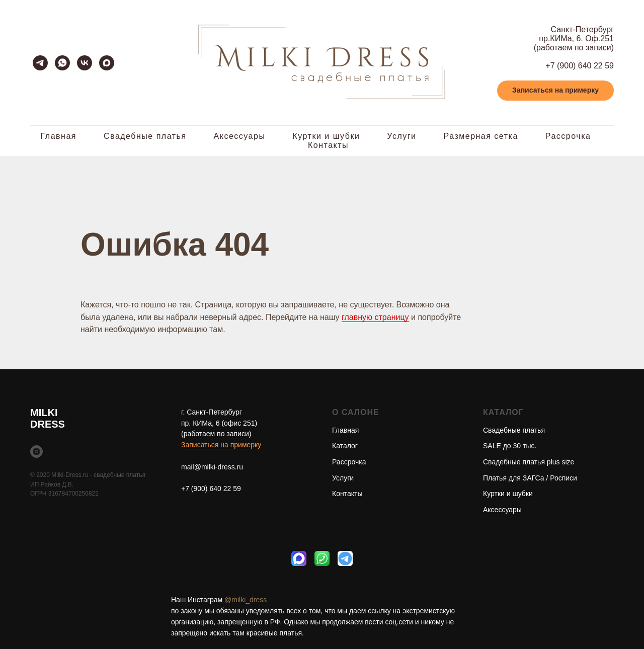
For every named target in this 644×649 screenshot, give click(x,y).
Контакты (328, 145)
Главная (59, 136)
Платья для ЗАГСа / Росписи (530, 478)
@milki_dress (246, 600)
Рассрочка (568, 136)
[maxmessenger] (107, 63)
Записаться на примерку (221, 445)
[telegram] (40, 63)
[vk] (85, 63)
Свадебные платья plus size (529, 462)
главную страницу (375, 317)
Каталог (345, 446)
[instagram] (36, 452)
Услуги (401, 136)
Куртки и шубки (326, 136)
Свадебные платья (145, 136)
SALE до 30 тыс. (510, 446)
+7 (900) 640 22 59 (580, 66)
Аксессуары (240, 136)
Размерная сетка (481, 136)
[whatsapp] (62, 63)
